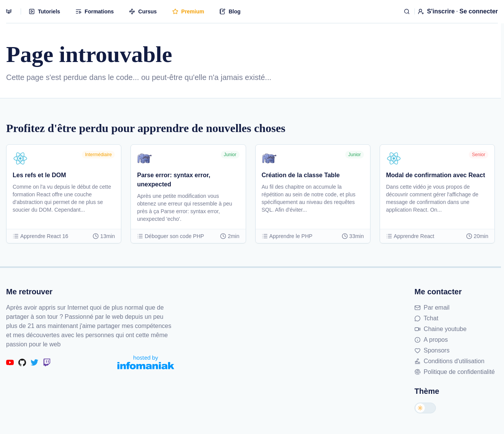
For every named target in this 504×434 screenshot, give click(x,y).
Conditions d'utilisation (449, 361)
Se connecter (479, 11)
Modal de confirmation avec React (436, 175)
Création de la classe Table (301, 175)
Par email (432, 308)
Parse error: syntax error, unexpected (174, 180)
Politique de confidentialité (455, 372)
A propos (431, 340)
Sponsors (432, 350)
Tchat (426, 318)
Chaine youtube (440, 329)
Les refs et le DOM (39, 175)
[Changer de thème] (425, 408)
